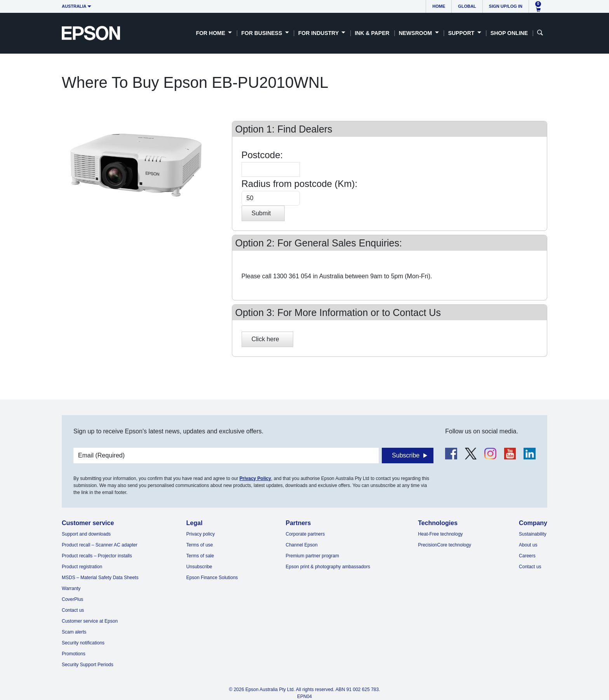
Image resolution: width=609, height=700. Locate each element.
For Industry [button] (319, 33)
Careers (527, 556)
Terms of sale (200, 556)
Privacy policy (201, 534)
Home (439, 6)
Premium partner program (312, 556)
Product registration (82, 567)
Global (467, 6)
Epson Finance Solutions (212, 578)
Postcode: (262, 155)
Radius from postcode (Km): (300, 184)
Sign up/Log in (506, 6)
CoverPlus (72, 599)
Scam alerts (74, 632)
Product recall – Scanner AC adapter (100, 545)
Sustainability (533, 534)
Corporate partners (305, 534)
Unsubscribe (199, 567)
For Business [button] (262, 33)
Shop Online (509, 33)
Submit (261, 213)
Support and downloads (86, 534)
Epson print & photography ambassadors (328, 567)
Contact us (73, 610)
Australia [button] (74, 6)
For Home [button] (211, 33)
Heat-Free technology (440, 534)
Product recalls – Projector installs (97, 556)
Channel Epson (302, 545)
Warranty (71, 588)
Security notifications (83, 643)
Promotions (74, 654)
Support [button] (462, 33)
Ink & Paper (372, 33)
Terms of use (200, 545)
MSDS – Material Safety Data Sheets (100, 578)
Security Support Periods (88, 665)
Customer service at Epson (90, 621)
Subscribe (406, 455)
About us (528, 545)
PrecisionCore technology (445, 545)
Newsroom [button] (416, 33)
